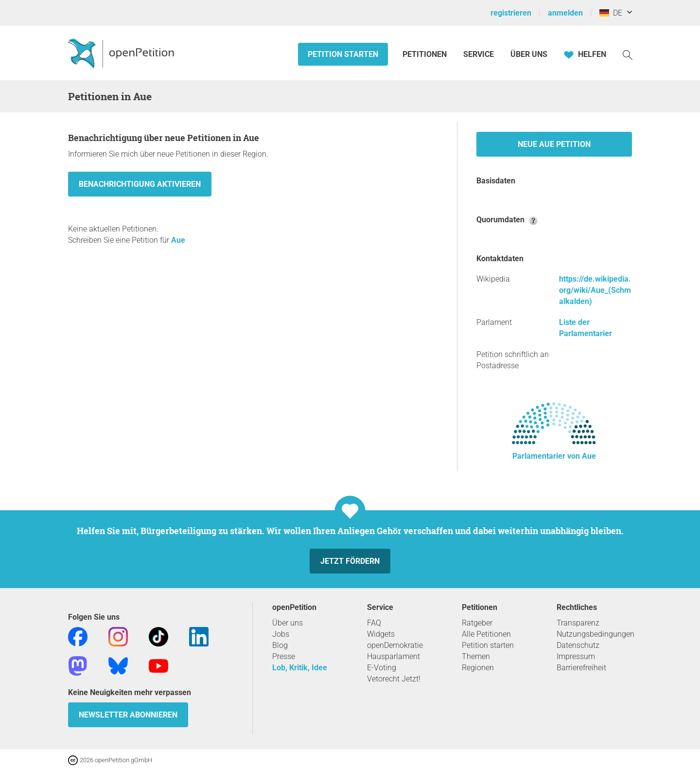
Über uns (288, 623)
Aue (178, 240)
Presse (284, 656)
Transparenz (578, 623)
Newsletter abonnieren (128, 715)
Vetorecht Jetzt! (394, 679)
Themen (476, 656)
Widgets (381, 634)
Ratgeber (477, 623)
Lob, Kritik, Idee (300, 668)
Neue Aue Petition (554, 144)
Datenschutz (578, 645)
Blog (280, 645)
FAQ (374, 623)
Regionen (478, 668)
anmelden (565, 13)
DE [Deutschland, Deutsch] (611, 13)
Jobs (281, 634)
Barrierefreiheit (581, 668)
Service (479, 54)
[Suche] (628, 54)
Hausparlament (394, 656)
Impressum (576, 656)
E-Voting (382, 668)
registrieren (511, 13)
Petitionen (426, 54)
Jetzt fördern (350, 561)
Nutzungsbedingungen (595, 634)
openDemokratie (395, 645)
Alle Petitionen (486, 634)
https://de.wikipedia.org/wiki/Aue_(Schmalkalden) (595, 290)
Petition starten (343, 54)
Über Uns (529, 54)
